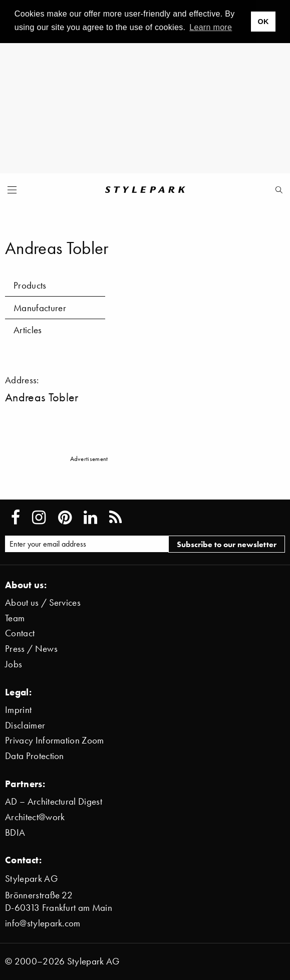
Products (30, 285)
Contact (20, 633)
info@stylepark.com (43, 923)
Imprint (18, 710)
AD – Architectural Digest (54, 801)
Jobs (14, 664)
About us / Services (43, 602)
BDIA (15, 832)
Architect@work (35, 817)
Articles (28, 330)
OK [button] (263, 22)
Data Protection (35, 756)
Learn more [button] (211, 27)
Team (15, 618)
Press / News (31, 649)
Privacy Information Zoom (55, 740)
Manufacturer (40, 308)
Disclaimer (25, 725)
